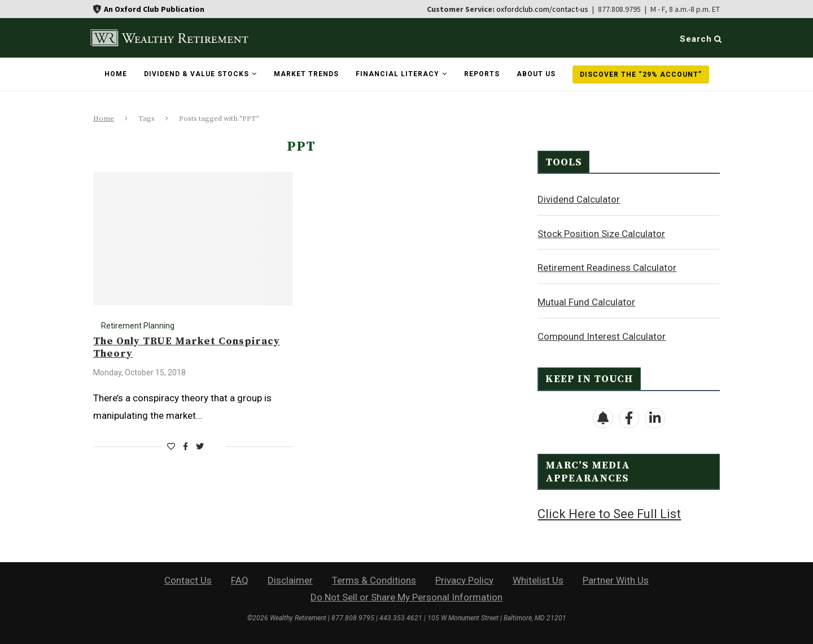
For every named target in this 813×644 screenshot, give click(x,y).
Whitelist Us (538, 579)
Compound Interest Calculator (602, 336)
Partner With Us (616, 579)
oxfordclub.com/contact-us (542, 9)
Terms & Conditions (374, 579)
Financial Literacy (397, 74)
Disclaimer (290, 579)
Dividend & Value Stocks (196, 74)
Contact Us (188, 579)
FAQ (240, 579)
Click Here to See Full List (609, 513)
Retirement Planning (138, 326)
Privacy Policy (464, 579)
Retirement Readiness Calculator (607, 267)
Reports (482, 74)
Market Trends (306, 74)
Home (116, 74)
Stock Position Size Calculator (601, 233)
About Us (536, 74)
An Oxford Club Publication (154, 9)
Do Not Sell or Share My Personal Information (406, 596)
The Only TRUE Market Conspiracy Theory (187, 347)
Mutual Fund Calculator (586, 301)
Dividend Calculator (579, 199)
